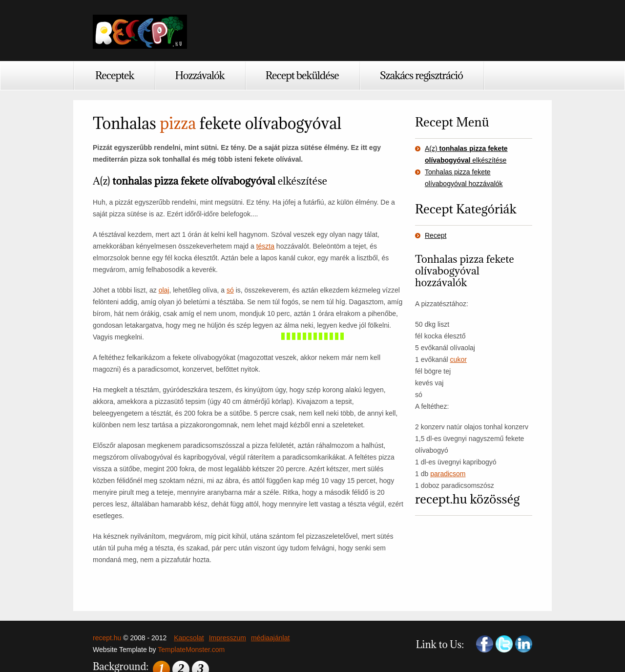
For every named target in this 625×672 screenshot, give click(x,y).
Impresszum (228, 638)
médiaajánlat (270, 638)
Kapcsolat (189, 638)
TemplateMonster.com (191, 650)
